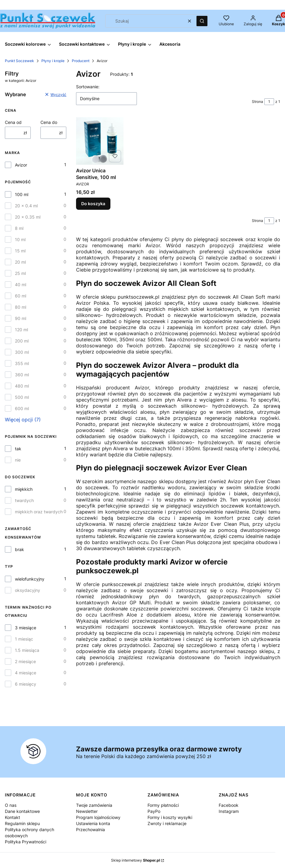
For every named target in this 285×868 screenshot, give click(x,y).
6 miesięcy (26, 684)
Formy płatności (163, 805)
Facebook (229, 805)
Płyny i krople (53, 61)
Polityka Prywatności (26, 842)
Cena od (13, 122)
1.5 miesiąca (27, 650)
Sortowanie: (88, 87)
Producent (81, 61)
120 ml (21, 330)
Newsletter (87, 811)
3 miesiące (26, 628)
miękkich (24, 489)
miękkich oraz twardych (39, 512)
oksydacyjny (28, 590)
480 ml (22, 386)
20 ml (20, 262)
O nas (11, 805)
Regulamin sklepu (22, 823)
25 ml (20, 273)
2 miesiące (25, 661)
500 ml (22, 397)
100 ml (22, 194)
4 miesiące (26, 673)
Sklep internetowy (136, 860)
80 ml (21, 307)
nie (18, 460)
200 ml (22, 341)
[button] (202, 21)
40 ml (21, 285)
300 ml (22, 352)
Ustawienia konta (93, 823)
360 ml (22, 375)
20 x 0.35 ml (28, 217)
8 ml (19, 228)
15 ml (20, 251)
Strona (257, 102)
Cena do (49, 122)
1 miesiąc (24, 639)
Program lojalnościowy (98, 817)
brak (19, 549)
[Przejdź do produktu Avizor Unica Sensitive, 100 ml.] (100, 141)
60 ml (21, 296)
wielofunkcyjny (30, 579)
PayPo (154, 811)
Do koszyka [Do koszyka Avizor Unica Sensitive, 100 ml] (93, 204)
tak (18, 449)
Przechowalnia (90, 829)
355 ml (22, 363)
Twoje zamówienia (94, 805)
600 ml (22, 408)
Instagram (229, 811)
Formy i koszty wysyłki (170, 817)
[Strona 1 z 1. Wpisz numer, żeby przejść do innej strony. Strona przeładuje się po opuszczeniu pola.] (269, 102)
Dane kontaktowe (22, 811)
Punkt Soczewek (19, 61)
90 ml (21, 318)
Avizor (21, 165)
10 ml (20, 239)
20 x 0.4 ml (26, 206)
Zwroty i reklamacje (167, 823)
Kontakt (12, 817)
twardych (24, 500)
